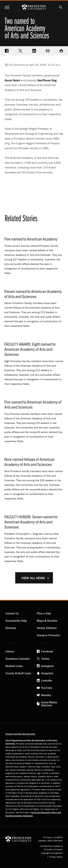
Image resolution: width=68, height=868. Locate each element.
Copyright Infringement (52, 853)
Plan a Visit (44, 613)
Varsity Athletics (47, 628)
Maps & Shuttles (47, 621)
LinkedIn (47, 680)
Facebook (47, 651)
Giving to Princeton (48, 635)
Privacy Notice (56, 857)
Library (10, 651)
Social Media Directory (49, 704)
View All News (33, 578)
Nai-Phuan (47, 80)
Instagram (48, 666)
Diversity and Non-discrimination (20, 734)
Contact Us (12, 613)
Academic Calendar (18, 659)
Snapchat (47, 673)
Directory (11, 628)
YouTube (47, 688)
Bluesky (46, 695)
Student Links (14, 666)
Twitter (45, 659)
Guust (12, 80)
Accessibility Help (16, 621)
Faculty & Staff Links (18, 673)
